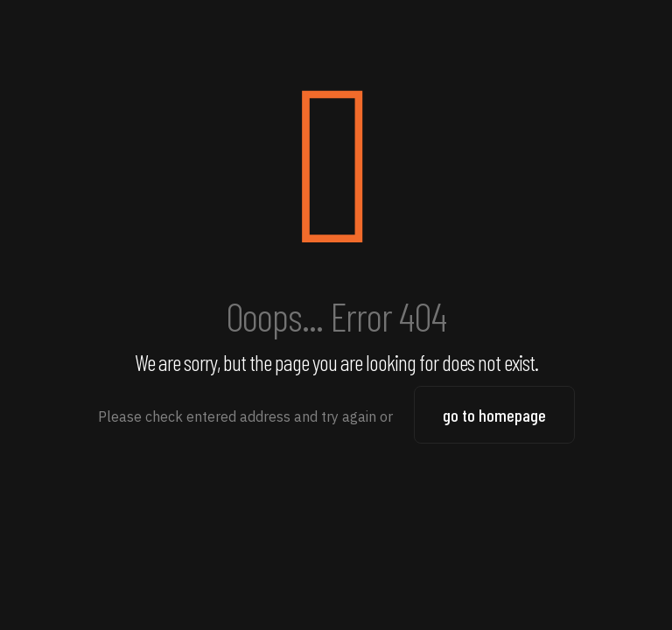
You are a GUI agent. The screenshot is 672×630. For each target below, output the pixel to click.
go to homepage (494, 415)
